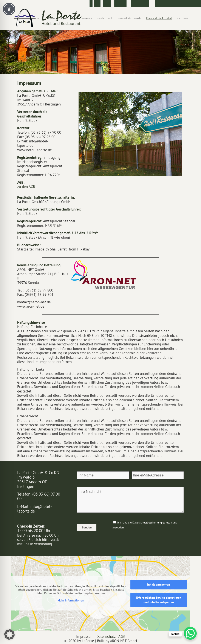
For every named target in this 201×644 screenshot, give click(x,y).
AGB (122, 636)
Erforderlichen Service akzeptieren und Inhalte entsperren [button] (159, 600)
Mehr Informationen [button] (71, 601)
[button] (9, 635)
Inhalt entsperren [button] (159, 584)
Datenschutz (106, 636)
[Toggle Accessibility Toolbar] (9, 9)
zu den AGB (26, 187)
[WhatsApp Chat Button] (190, 633)
